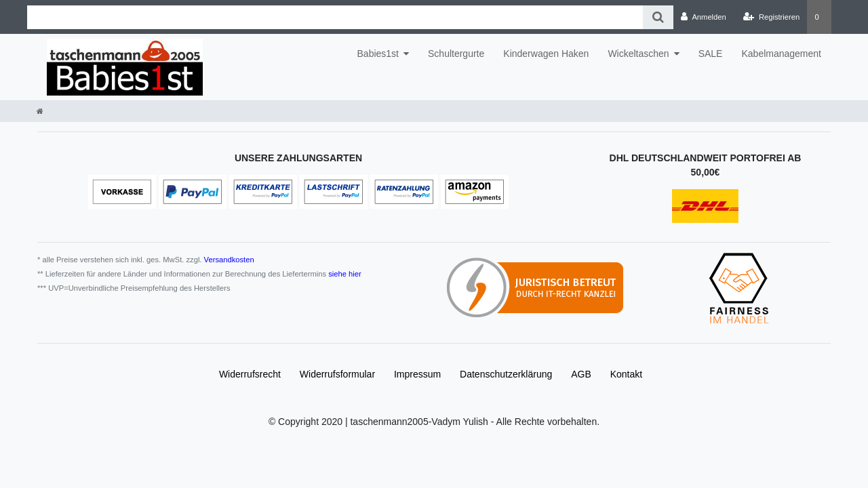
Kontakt (626, 374)
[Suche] (658, 17)
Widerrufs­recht (250, 374)
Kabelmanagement (781, 54)
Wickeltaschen (638, 54)
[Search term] (335, 17)
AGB (581, 374)
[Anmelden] (704, 17)
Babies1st (378, 54)
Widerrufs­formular (337, 374)
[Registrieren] (771, 17)
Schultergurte (456, 54)
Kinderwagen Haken (546, 54)
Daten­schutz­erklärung (506, 374)
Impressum (417, 374)
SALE (711, 54)
